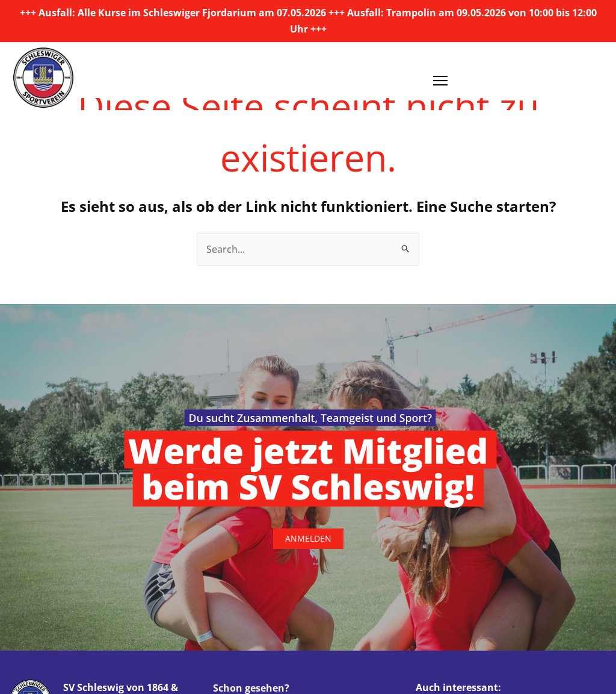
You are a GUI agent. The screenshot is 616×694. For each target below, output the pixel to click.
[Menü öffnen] (440, 76)
